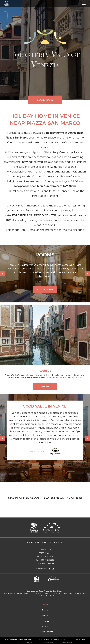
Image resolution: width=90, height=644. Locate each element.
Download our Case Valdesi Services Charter (45, 591)
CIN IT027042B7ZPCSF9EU (27, 642)
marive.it (50, 225)
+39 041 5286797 (47, 557)
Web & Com (49, 642)
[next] (88, 274)
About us (45, 621)
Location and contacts (45, 632)
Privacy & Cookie (67, 642)
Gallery (45, 626)
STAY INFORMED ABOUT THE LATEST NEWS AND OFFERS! (45, 498)
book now (45, 100)
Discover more (45, 290)
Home (45, 605)
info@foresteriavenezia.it (45, 563)
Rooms (45, 610)
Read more (45, 386)
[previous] (2, 274)
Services (45, 616)
